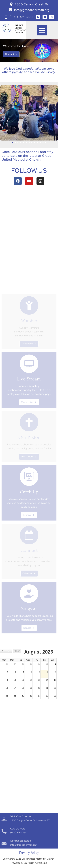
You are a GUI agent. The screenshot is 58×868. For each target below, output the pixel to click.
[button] (42, 30)
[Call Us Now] (4, 831)
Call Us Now (18, 828)
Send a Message (21, 841)
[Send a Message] (4, 843)
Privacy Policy (29, 853)
